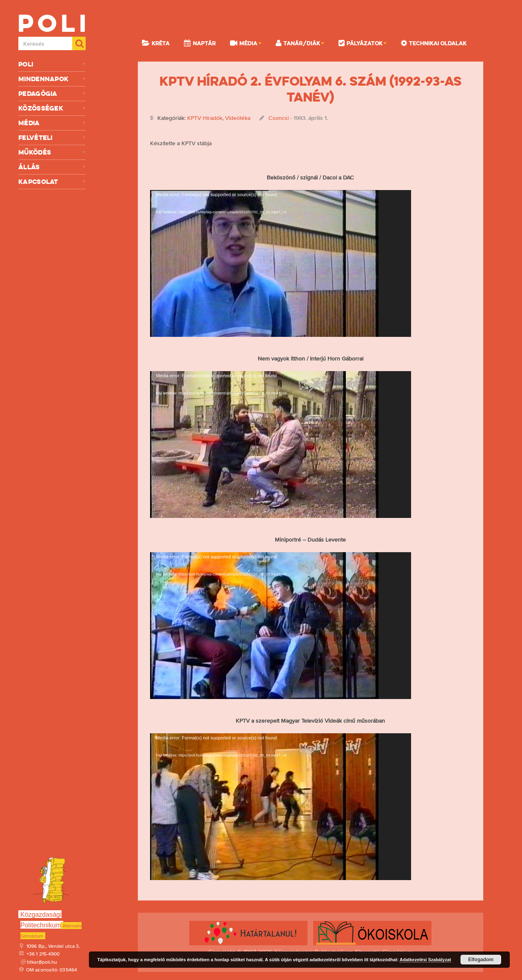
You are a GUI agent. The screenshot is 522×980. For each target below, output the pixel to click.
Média (52, 123)
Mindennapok (52, 79)
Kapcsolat (52, 182)
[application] (281, 263)
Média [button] (246, 43)
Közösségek (52, 108)
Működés (52, 152)
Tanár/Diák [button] (300, 43)
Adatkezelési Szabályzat (425, 960)
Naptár (200, 43)
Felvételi (52, 138)
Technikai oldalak (434, 43)
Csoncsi (279, 118)
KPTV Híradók (205, 118)
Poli (52, 64)
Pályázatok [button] (363, 43)
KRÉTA (156, 43)
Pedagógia (52, 94)
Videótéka (238, 118)
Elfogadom (481, 960)
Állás (52, 167)
